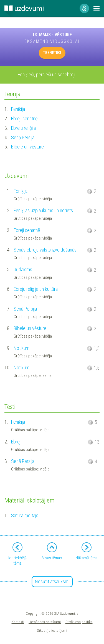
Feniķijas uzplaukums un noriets (43, 210)
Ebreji (16, 442)
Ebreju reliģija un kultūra (36, 289)
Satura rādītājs (25, 515)
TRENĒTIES (52, 53)
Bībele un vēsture (27, 147)
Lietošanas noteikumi (45, 622)
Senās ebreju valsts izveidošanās (45, 250)
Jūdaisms (23, 269)
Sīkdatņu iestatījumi (52, 630)
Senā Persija (23, 137)
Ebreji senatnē (24, 119)
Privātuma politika (79, 622)
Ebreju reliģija (23, 128)
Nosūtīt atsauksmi (52, 581)
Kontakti (18, 622)
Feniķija (18, 109)
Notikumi (22, 348)
